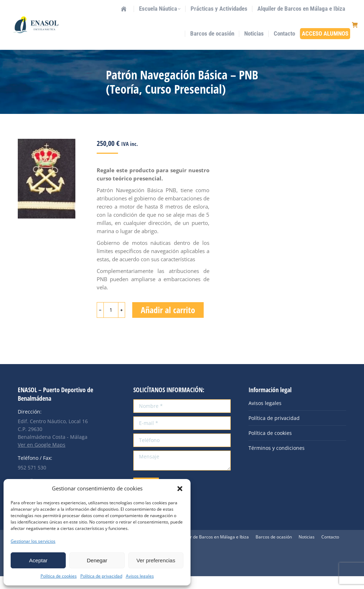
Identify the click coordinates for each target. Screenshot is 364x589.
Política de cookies (59, 576)
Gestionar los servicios (33, 541)
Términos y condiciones (277, 461)
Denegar (97, 560)
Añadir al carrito (168, 323)
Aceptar (38, 560)
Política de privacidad (101, 576)
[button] (180, 489)
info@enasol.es (78, 6)
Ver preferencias (156, 560)
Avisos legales (140, 576)
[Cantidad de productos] (111, 323)
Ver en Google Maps (42, 457)
